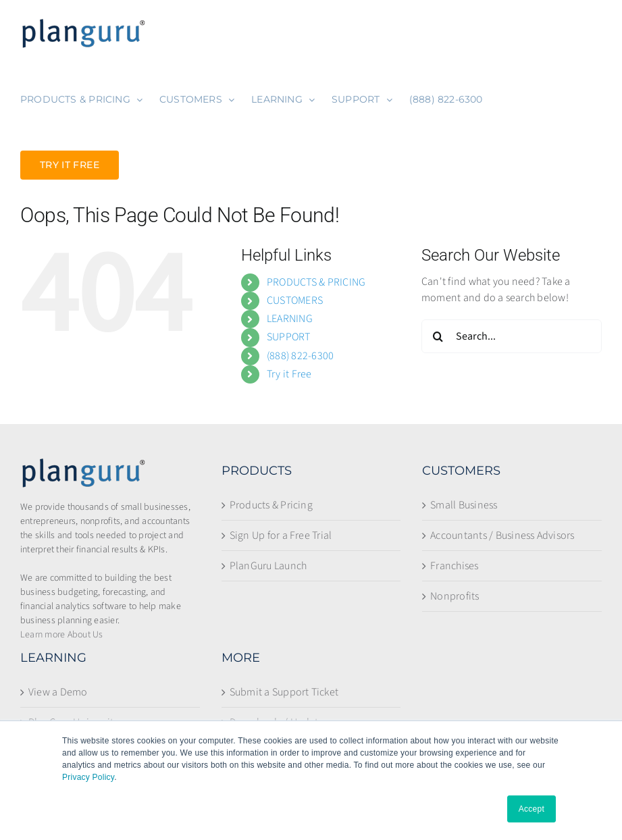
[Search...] (512, 336)
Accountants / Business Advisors (502, 535)
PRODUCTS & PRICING (316, 282)
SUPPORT (289, 337)
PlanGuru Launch (268, 566)
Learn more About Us (62, 635)
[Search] (438, 336)
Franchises (454, 566)
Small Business (464, 505)
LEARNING (290, 319)
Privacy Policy (88, 777)
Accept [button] (532, 809)
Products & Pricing (271, 505)
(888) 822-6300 (300, 356)
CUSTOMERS (295, 300)
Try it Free (289, 374)
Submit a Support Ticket (284, 692)
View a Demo (58, 692)
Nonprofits (455, 596)
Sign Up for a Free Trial (281, 535)
